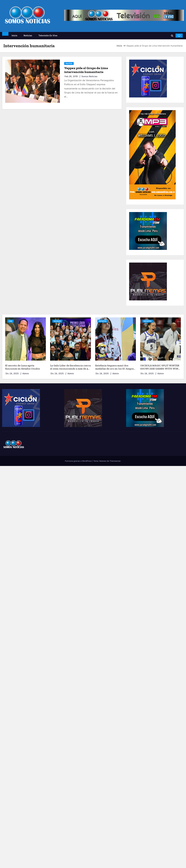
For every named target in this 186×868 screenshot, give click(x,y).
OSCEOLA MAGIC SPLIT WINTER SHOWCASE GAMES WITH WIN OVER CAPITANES (160, 369)
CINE (10, 321)
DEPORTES (103, 321)
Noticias (28, 35)
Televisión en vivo (48, 35)
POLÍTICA (69, 63)
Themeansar (115, 461)
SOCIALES (57, 321)
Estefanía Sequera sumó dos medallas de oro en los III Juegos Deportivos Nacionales (114, 369)
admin (24, 373)
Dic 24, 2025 (12, 373)
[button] (172, 36)
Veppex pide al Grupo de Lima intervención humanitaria (86, 70)
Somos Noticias (88, 76)
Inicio (14, 35)
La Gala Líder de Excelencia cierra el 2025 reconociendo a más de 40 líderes (70, 369)
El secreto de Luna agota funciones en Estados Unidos (22, 367)
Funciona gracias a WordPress (79, 461)
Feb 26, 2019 (72, 76)
